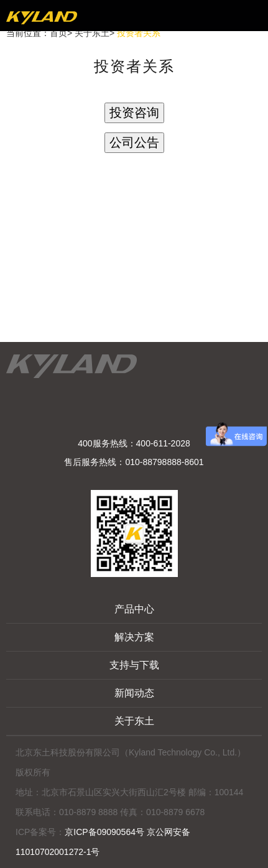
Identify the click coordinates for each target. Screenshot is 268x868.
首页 (58, 33)
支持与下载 (134, 665)
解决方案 (134, 637)
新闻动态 (134, 693)
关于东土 (92, 33)
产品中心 (134, 609)
